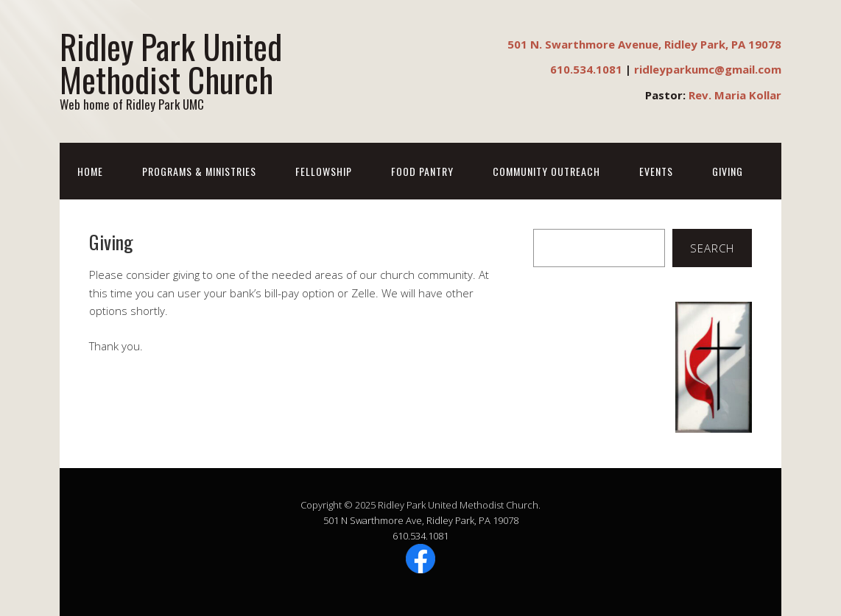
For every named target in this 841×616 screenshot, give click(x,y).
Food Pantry (422, 171)
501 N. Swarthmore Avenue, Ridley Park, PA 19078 (644, 44)
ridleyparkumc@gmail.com (708, 69)
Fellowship (324, 171)
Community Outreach (546, 171)
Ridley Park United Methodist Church (171, 63)
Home (90, 171)
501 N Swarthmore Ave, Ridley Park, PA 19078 (421, 520)
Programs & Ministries (199, 171)
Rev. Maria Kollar (735, 95)
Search (712, 248)
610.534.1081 (586, 69)
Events (656, 171)
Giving (728, 171)
